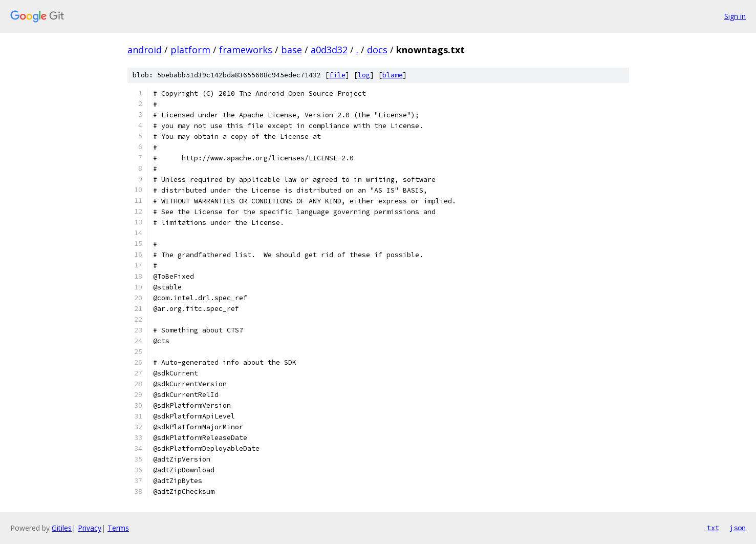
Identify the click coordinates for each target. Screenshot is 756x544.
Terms (118, 528)
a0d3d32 (329, 50)
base (291, 50)
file (337, 75)
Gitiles (62, 528)
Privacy (90, 528)
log (364, 75)
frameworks (246, 50)
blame (393, 75)
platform (190, 50)
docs (377, 50)
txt (713, 528)
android (145, 50)
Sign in (735, 16)
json (738, 528)
